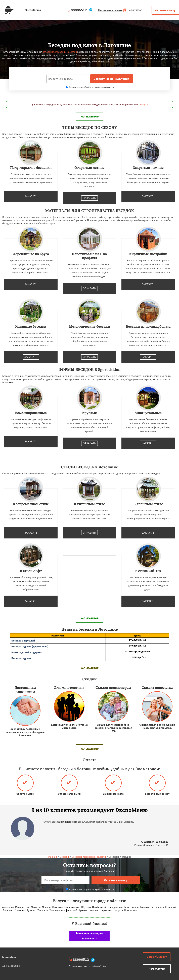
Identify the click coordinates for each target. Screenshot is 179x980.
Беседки (64, 857)
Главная (52, 857)
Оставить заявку (165, 10)
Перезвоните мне (110, 10)
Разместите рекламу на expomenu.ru (89, 936)
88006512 (79, 10)
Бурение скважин (11, 966)
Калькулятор (133, 10)
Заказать (31, 196)
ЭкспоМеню (9, 957)
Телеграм (143, 105)
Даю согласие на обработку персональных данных (90, 87)
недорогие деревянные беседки (60, 52)
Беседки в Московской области (89, 857)
